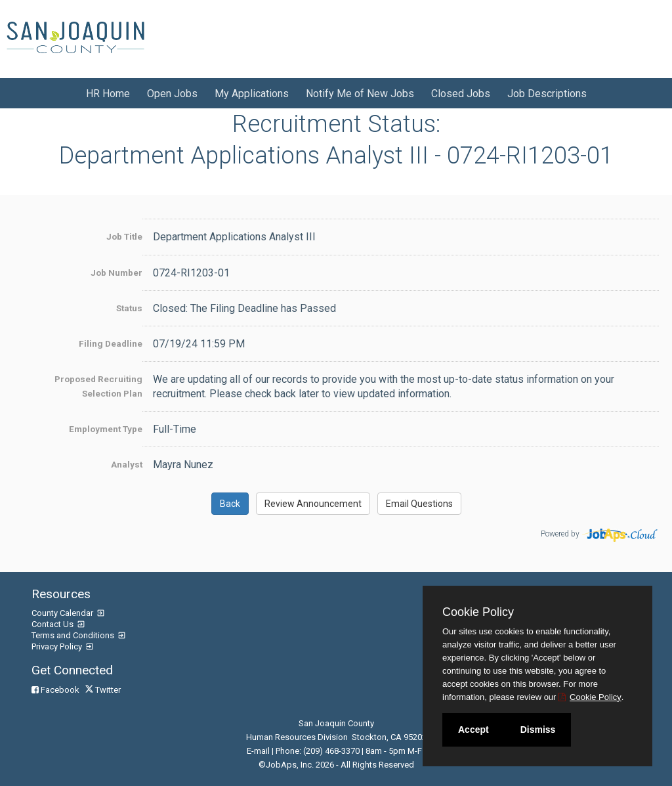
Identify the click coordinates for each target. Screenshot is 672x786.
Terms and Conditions (74, 635)
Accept (473, 730)
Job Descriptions (547, 94)
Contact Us (53, 624)
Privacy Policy (58, 646)
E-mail (258, 751)
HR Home (108, 94)
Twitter (104, 690)
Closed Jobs (461, 94)
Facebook (56, 690)
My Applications (252, 94)
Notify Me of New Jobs (360, 94)
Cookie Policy (478, 612)
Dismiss (538, 730)
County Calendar (63, 613)
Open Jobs (172, 94)
